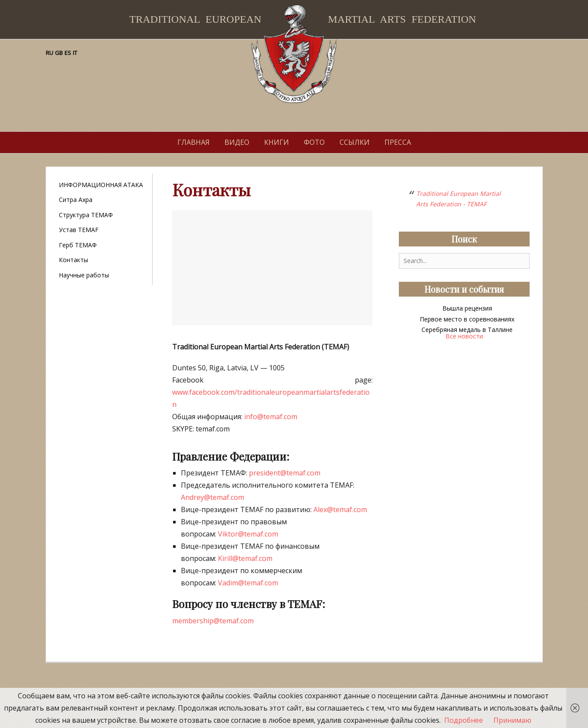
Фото (314, 142)
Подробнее (464, 720)
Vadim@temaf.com (248, 583)
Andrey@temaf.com (212, 497)
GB (59, 53)
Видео (237, 142)
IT (75, 53)
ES (68, 53)
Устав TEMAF (79, 230)
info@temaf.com (271, 417)
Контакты (73, 260)
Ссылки (355, 142)
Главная (194, 142)
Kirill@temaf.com (245, 558)
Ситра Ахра (76, 200)
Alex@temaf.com (340, 509)
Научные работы (84, 275)
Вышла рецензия (467, 308)
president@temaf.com (285, 473)
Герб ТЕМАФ (78, 245)
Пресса (398, 142)
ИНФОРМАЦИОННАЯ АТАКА (101, 185)
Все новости (464, 336)
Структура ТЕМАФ (86, 215)
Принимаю (512, 720)
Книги (277, 142)
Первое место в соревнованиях (467, 319)
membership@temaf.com (213, 621)
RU (49, 53)
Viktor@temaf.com (248, 534)
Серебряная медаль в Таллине (467, 330)
